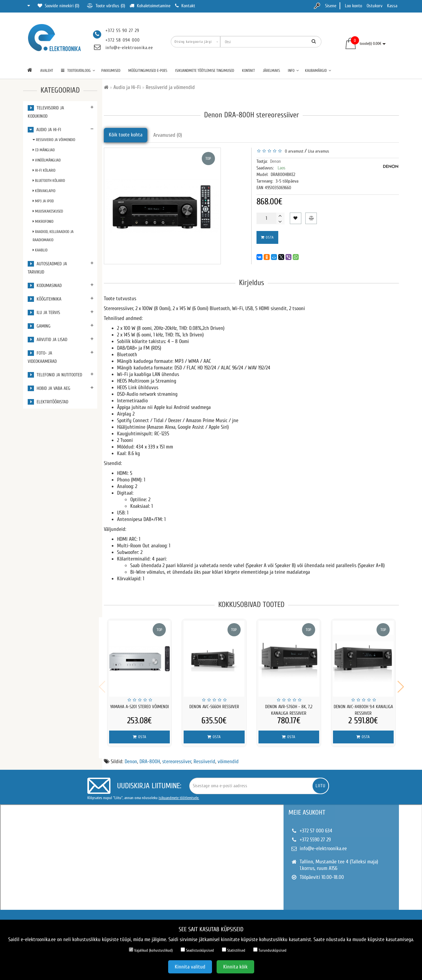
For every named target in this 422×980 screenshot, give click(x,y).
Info (293, 71)
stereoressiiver (177, 757)
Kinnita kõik (235, 967)
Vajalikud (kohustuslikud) (151, 950)
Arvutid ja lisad (47, 340)
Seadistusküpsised (197, 950)
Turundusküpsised (270, 950)
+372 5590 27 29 (315, 835)
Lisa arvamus (318, 151)
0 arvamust (293, 151)
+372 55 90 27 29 (122, 30)
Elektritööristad (48, 402)
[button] (401, 684)
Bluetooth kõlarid (49, 181)
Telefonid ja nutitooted (55, 375)
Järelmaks (271, 71)
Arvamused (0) (168, 135)
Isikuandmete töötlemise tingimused (205, 71)
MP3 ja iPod (43, 201)
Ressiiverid (204, 757)
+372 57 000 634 (316, 826)
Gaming (39, 326)
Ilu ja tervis (44, 313)
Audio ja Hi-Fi (44, 130)
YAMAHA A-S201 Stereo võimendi (139, 707)
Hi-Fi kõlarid (44, 170)
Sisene (331, 6)
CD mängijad (44, 150)
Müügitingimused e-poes (148, 71)
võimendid (228, 757)
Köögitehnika (45, 299)
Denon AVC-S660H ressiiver (214, 707)
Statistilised (234, 950)
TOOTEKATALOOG (78, 71)
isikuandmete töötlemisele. (179, 793)
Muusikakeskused (48, 211)
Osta (267, 237)
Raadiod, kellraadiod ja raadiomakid (53, 236)
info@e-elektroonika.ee (129, 48)
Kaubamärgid (318, 71)
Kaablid (40, 250)
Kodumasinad (45, 286)
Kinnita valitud (190, 967)
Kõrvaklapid (44, 191)
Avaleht (47, 71)
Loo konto (353, 6)
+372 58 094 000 (123, 40)
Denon (275, 161)
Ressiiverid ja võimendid (54, 140)
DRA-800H (150, 757)
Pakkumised (111, 71)
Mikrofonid (43, 221)
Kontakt (248, 71)
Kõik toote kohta (126, 135)
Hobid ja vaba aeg (49, 388)
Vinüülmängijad (47, 160)
